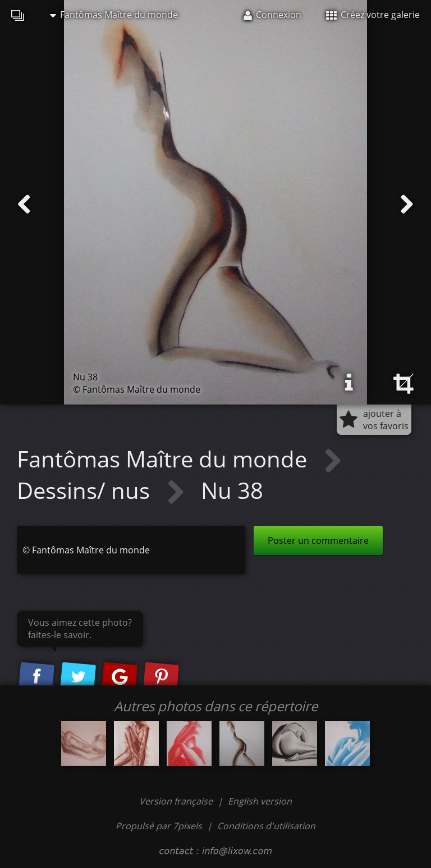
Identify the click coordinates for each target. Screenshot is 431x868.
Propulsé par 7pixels (159, 826)
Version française (177, 801)
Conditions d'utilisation (266, 826)
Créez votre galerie (373, 15)
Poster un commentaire (318, 540)
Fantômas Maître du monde (114, 15)
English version (260, 801)
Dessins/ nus (86, 490)
